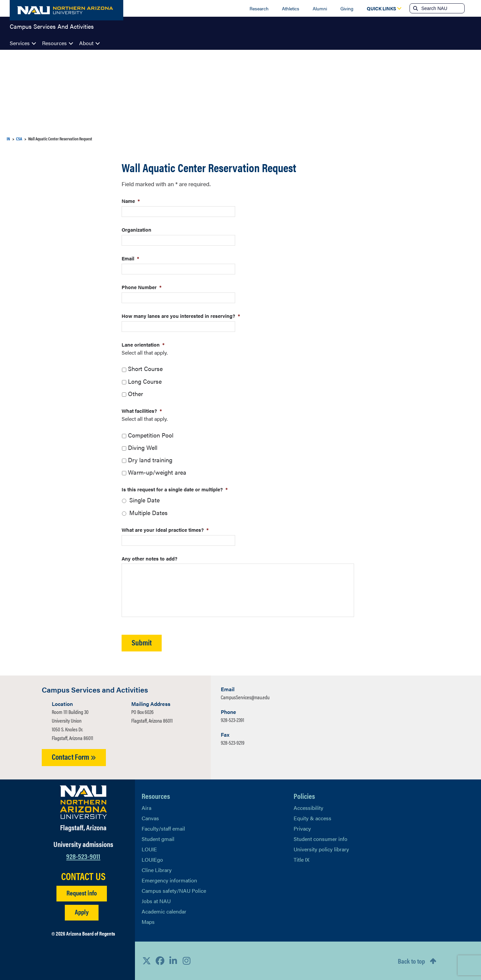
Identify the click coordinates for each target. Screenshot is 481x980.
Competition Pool (151, 435)
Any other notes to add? (149, 558)
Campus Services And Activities (52, 28)
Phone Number (142, 287)
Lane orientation (143, 344)
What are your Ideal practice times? (165, 530)
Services (20, 43)
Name (131, 201)
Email (130, 258)
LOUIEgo (152, 860)
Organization (136, 229)
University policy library (321, 849)
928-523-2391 (232, 720)
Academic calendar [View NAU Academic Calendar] (164, 911)
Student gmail (158, 839)
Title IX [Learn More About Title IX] (301, 860)
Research (259, 8)
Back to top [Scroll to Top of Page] (411, 961)
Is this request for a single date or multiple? (175, 489)
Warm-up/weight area (157, 472)
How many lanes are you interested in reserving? (181, 316)
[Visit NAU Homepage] (83, 802)
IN (8, 139)
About (86, 43)
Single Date (144, 500)
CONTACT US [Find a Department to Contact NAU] (83, 876)
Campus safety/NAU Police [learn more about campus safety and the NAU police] (174, 891)
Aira (146, 808)
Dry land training (150, 460)
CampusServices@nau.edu (245, 697)
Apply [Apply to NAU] (82, 912)
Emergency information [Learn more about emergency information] (169, 880)
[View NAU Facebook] (160, 961)
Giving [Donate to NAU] (347, 8)
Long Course (145, 381)
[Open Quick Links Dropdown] (381, 8)
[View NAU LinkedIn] (173, 961)
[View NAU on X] (147, 961)
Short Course (145, 369)
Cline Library (157, 870)
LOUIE (149, 849)
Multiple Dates (148, 513)
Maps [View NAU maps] (148, 922)
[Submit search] (415, 8)
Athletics (291, 8)
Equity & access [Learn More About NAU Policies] (312, 818)
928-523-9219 (233, 743)
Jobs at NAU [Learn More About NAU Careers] (156, 901)
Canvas (150, 818)
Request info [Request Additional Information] (82, 893)
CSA (19, 139)
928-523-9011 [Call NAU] (83, 856)
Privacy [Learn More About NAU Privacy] (302, 828)
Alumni (320, 8)
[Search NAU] (442, 8)
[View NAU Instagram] (187, 961)
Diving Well (143, 447)
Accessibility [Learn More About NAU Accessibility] (308, 808)
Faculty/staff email (163, 828)
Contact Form (74, 757)
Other (135, 394)
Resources (54, 43)
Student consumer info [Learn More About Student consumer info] (320, 839)
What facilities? (142, 411)
